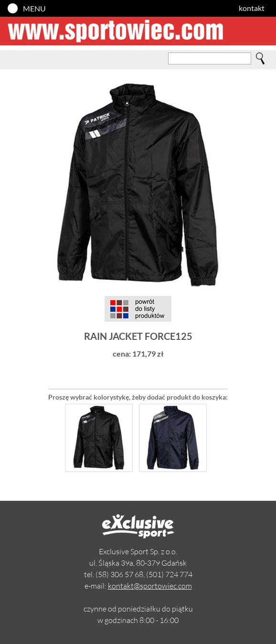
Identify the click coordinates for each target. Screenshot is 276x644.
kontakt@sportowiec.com (150, 586)
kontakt (252, 8)
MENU (34, 8)
